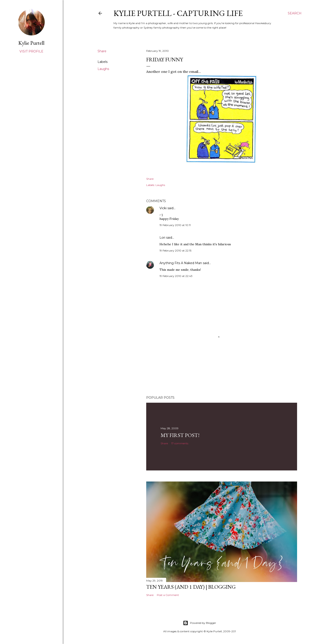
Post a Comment (168, 595)
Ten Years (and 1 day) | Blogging (191, 587)
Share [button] (102, 51)
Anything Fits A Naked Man (181, 263)
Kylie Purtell (31, 43)
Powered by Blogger (200, 623)
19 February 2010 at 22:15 (175, 250)
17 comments (180, 443)
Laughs (103, 69)
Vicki (163, 208)
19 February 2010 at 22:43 (176, 276)
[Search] (295, 13)
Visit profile (31, 51)
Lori (162, 238)
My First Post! (180, 435)
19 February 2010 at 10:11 (175, 225)
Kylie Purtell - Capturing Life (178, 13)
